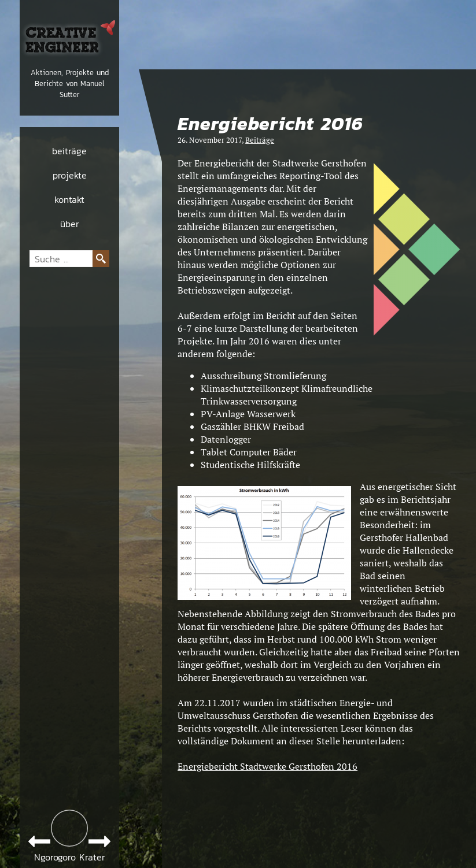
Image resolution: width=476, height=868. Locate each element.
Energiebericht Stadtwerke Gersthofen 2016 (267, 766)
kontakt (69, 199)
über (70, 224)
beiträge (69, 151)
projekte (70, 175)
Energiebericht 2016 (270, 124)
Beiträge (260, 140)
